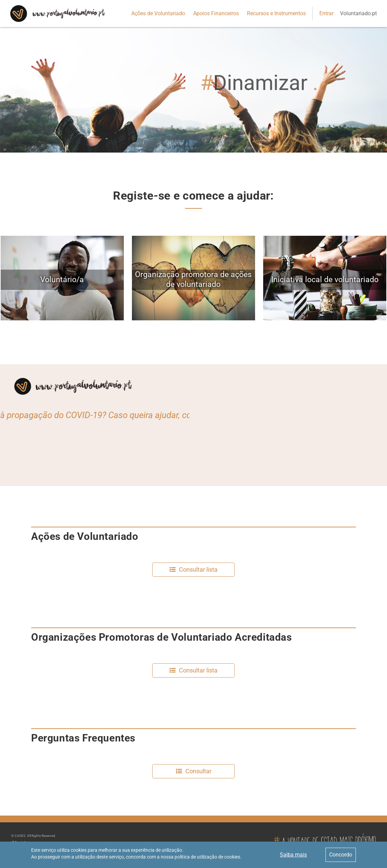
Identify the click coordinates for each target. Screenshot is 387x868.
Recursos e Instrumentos (276, 13)
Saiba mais (293, 855)
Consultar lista (198, 569)
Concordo (341, 855)
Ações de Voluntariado (158, 13)
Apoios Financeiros (216, 13)
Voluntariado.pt (358, 13)
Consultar (198, 771)
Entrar (326, 13)
